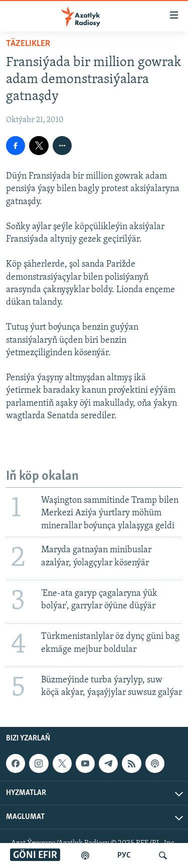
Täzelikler (28, 44)
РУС (124, 855)
